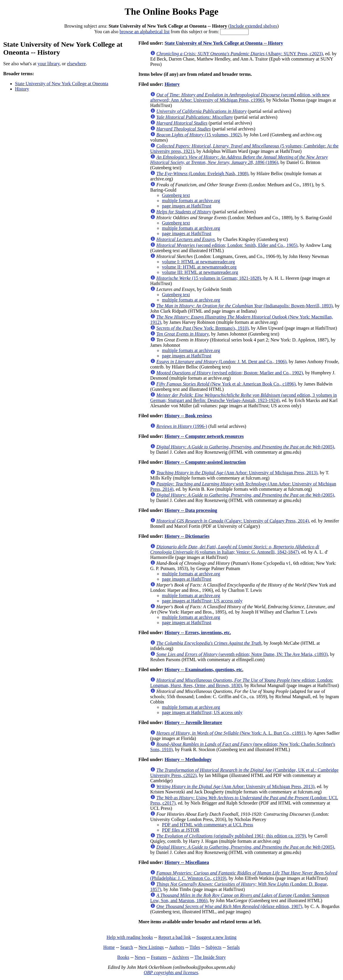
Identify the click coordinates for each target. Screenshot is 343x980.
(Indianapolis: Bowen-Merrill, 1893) (245, 306)
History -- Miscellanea (187, 862)
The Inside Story (210, 957)
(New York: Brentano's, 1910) (203, 328)
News (140, 957)
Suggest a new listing (216, 937)
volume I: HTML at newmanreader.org (198, 262)
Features (159, 957)
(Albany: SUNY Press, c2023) (240, 54)
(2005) (245, 447)
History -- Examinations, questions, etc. (204, 670)
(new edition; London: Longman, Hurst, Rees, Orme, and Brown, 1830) (242, 683)
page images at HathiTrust (187, 206)
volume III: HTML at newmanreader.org (200, 272)
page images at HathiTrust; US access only (202, 601)
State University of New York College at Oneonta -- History (224, 43)
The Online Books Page (171, 11)
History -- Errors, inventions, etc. (198, 633)
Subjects (213, 947)
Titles (195, 947)
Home (109, 947)
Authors (177, 947)
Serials (233, 947)
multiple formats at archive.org (191, 201)
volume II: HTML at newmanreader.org (199, 267)
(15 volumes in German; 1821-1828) (209, 278)
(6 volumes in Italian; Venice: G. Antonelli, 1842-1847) (235, 549)
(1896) (239, 160)
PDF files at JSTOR (181, 830)
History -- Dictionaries (187, 536)
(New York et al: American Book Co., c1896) (226, 384)
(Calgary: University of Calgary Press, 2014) (233, 521)
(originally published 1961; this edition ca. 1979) (231, 836)
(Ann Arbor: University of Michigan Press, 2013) (237, 473)
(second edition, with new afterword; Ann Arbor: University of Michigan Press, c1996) (240, 97)
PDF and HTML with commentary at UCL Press (208, 825)
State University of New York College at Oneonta (62, 84)
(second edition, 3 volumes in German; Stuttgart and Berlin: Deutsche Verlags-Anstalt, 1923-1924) (244, 398)
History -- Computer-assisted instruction (205, 462)
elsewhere (76, 64)
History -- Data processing (191, 510)
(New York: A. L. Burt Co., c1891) (231, 733)
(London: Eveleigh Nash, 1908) (202, 174)
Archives (180, 957)
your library (49, 64)
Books (123, 957)
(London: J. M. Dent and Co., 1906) (221, 362)
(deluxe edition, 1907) (229, 906)
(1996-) (182, 426)
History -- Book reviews (188, 416)
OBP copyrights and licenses (171, 973)
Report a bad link (175, 937)
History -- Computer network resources (204, 436)
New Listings (151, 947)
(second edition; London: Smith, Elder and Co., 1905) (227, 245)
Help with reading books (130, 937)
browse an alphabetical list (145, 32)
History (22, 89)
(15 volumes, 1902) (199, 135)
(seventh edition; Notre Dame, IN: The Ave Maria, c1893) (242, 654)
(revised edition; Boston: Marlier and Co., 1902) (230, 373)
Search (127, 947)
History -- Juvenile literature (193, 722)
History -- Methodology (188, 759)
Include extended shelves (254, 26)
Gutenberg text (176, 195)
